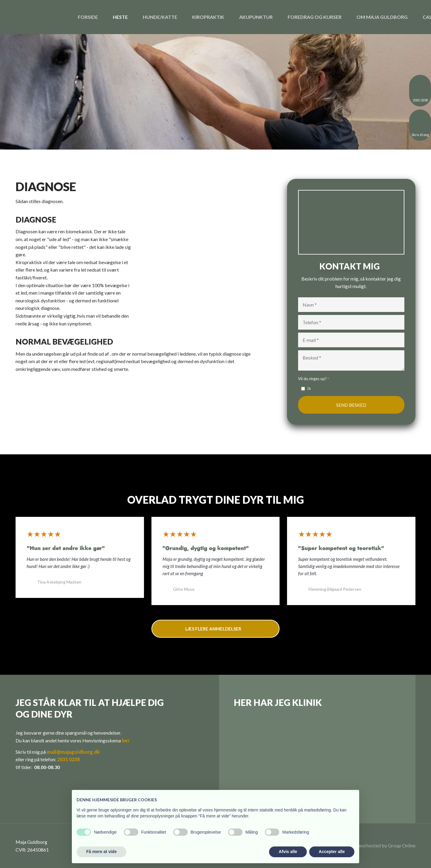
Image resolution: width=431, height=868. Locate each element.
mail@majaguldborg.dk (73, 752)
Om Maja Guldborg (382, 17)
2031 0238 (68, 759)
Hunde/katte (160, 17)
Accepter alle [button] (332, 852)
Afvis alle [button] (288, 852)
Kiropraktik (208, 17)
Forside (88, 17)
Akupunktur (256, 17)
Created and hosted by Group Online (378, 845)
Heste (120, 17)
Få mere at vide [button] (101, 852)
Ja (309, 388)
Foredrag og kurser (315, 17)
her (126, 740)
